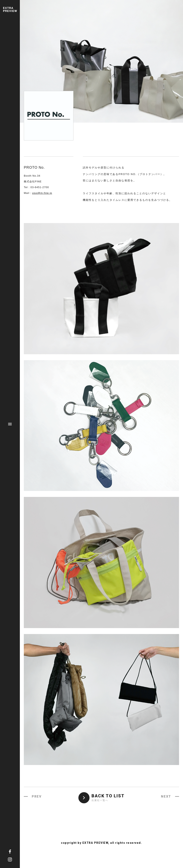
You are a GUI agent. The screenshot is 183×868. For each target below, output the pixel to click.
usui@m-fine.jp (42, 193)
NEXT (166, 796)
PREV (37, 796)
